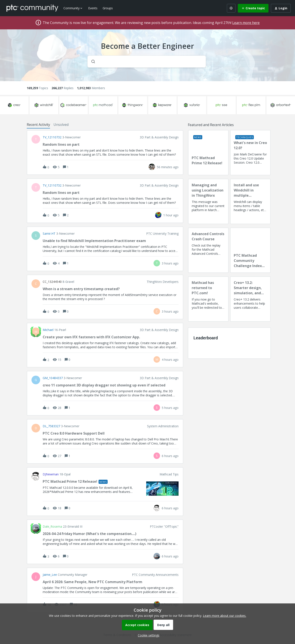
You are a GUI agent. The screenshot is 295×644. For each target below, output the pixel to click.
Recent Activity (38, 125)
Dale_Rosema (52, 527)
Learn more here (246, 23)
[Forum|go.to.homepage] (32, 8)
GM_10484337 (53, 378)
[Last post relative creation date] (168, 167)
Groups (108, 8)
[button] (147, 635)
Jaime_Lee (50, 575)
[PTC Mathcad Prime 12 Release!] (208, 153)
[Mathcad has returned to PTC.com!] (208, 299)
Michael (48, 330)
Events (93, 8)
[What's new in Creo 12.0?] (250, 153)
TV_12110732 (52, 137)
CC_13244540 (52, 282)
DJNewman (51, 474)
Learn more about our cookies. (225, 616)
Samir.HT (49, 234)
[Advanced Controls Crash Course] (208, 250)
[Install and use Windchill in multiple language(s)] (250, 201)
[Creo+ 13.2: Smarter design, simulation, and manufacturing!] (250, 299)
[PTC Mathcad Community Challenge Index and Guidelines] (250, 250)
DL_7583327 (51, 426)
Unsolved (61, 125)
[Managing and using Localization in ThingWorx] (208, 201)
